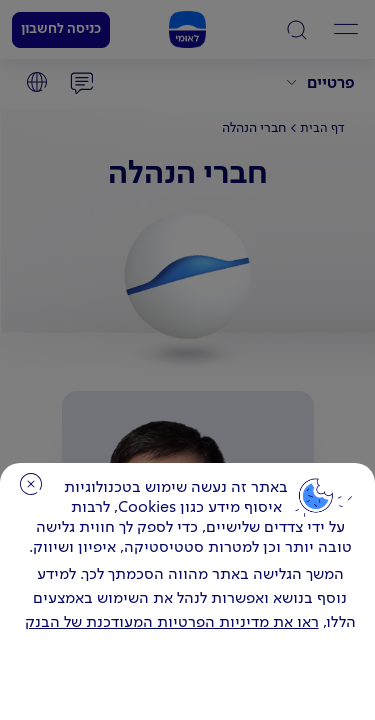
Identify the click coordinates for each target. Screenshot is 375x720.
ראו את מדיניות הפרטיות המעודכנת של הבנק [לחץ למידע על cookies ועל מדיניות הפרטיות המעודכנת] (172, 623)
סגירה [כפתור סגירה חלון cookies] (31, 484)
